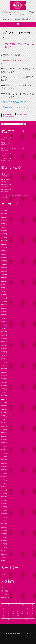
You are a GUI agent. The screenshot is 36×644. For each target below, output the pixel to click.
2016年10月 (4, 520)
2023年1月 (4, 318)
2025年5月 (4, 241)
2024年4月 (4, 271)
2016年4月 (4, 537)
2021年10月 (4, 365)
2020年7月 (4, 399)
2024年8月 (4, 261)
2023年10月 (4, 291)
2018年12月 (4, 446)
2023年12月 (4, 285)
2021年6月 (4, 379)
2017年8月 (4, 493)
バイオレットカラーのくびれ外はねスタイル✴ (14, 195)
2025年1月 (4, 247)
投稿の (4, 591)
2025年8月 (4, 231)
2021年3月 (4, 386)
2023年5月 (4, 305)
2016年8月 (4, 527)
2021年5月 (4, 382)
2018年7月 (4, 460)
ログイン (3, 588)
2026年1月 (4, 220)
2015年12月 (4, 551)
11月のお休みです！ (7, 159)
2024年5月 (4, 268)
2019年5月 (4, 433)
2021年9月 (4, 369)
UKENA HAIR (17, 12)
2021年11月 (4, 362)
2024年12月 (4, 251)
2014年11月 (4, 561)
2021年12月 (4, 359)
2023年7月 (4, 298)
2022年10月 (4, 328)
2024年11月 (4, 254)
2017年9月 (4, 490)
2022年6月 (4, 338)
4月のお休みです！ (6, 179)
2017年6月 (4, 500)
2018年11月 (4, 450)
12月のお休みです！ (7, 138)
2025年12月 (4, 224)
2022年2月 (4, 352)
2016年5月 (4, 534)
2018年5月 (4, 466)
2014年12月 (4, 557)
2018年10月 (4, 453)
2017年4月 (4, 507)
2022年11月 (4, 325)
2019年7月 (4, 426)
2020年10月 (4, 392)
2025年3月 (4, 244)
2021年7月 (4, 375)
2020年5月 (4, 406)
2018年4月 (4, 470)
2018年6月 (4, 463)
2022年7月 (4, 335)
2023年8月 (4, 295)
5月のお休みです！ (6, 143)
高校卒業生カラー (6, 185)
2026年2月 (4, 217)
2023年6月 (4, 301)
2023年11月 (4, 288)
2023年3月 (4, 312)
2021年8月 (4, 372)
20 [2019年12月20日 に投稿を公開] (23, 613)
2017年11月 (4, 483)
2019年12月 (4, 416)
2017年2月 (4, 514)
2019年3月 (4, 440)
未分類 (26, 114)
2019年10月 (4, 423)
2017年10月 (4, 487)
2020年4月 (4, 409)
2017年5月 (4, 504)
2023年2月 (4, 315)
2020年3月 (4, 413)
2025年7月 (4, 234)
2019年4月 (4, 436)
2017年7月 (4, 497)
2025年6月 (4, 237)
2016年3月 (4, 541)
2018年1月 (4, 477)
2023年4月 (4, 308)
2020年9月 (4, 396)
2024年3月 (4, 274)
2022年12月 (4, 322)
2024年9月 (4, 258)
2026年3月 (4, 214)
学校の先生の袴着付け (7, 190)
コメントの (6, 594)
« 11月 (8, 620)
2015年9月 (4, 554)
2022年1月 (4, 355)
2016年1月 (4, 547)
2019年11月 (4, 419)
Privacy (4, 627)
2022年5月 (4, 342)
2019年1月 (4, 443)
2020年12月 (4, 389)
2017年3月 (4, 510)
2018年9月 (4, 456)
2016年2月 (4, 544)
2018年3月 (4, 473)
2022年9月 (4, 332)
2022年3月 (4, 349)
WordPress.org (5, 598)
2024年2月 (4, 278)
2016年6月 (4, 530)
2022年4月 (4, 345)
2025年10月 (4, 227)
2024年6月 (4, 264)
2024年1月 (4, 281)
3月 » (28, 620)
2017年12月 (4, 480)
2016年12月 (4, 517)
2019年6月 (4, 429)
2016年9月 (4, 524)
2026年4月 (4, 210)
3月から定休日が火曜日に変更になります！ (13, 148)
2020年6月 (4, 402)
